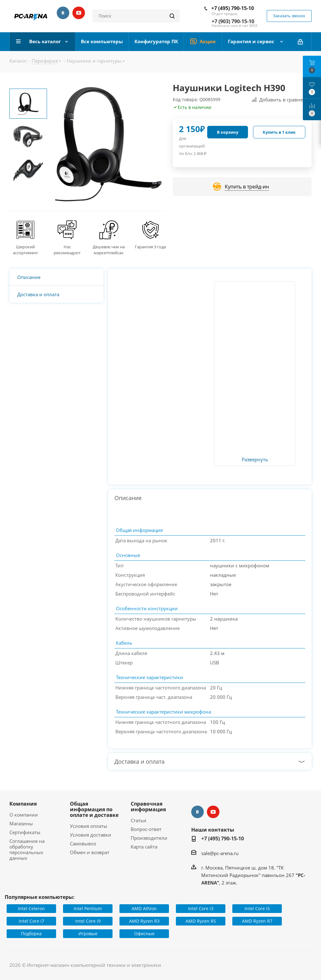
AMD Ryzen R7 (257, 921)
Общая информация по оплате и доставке (94, 809)
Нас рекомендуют (67, 250)
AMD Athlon (144, 908)
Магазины (21, 823)
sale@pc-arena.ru (220, 853)
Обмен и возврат (90, 852)
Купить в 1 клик (279, 132)
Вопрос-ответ (146, 829)
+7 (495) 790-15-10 (233, 8)
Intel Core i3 (201, 908)
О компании (24, 815)
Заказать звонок (289, 16)
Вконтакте (63, 13)
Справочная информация (148, 807)
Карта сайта (144, 847)
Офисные (144, 934)
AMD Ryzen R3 (144, 921)
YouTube (79, 13)
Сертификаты (25, 832)
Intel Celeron (31, 908)
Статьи (139, 820)
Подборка (31, 934)
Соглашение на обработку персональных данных (27, 849)
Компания (23, 804)
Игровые (88, 934)
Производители (149, 838)
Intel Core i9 (88, 921)
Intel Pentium (88, 908)
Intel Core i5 (257, 908)
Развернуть (255, 460)
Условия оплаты (89, 826)
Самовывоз (83, 843)
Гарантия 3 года (150, 247)
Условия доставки (91, 835)
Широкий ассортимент (25, 250)
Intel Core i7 (32, 921)
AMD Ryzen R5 (201, 921)
